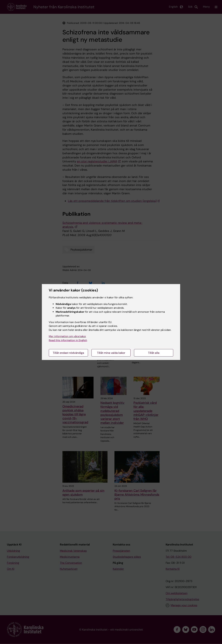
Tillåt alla (154, 353)
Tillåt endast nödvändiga (68, 353)
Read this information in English (68, 340)
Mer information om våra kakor (67, 336)
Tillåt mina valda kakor (111, 353)
